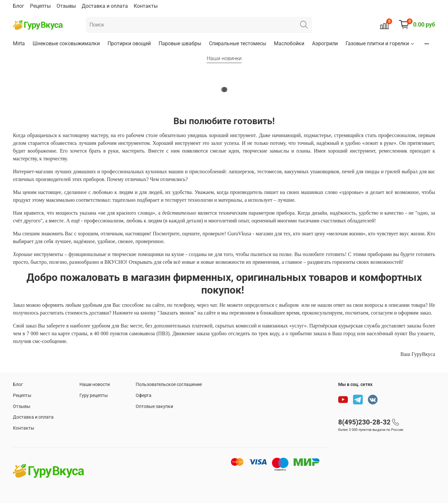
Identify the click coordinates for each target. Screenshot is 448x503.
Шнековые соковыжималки (66, 43)
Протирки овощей (129, 43)
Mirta (19, 43)
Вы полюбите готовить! (224, 121)
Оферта (144, 396)
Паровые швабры (180, 43)
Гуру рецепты (94, 396)
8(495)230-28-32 (364, 422)
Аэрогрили (325, 43)
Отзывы (66, 6)
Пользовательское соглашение (169, 385)
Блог (19, 6)
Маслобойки (289, 43)
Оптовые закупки (154, 407)
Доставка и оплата (105, 6)
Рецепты (40, 6)
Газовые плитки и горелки (380, 43)
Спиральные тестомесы (238, 43)
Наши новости (95, 385)
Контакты (146, 6)
